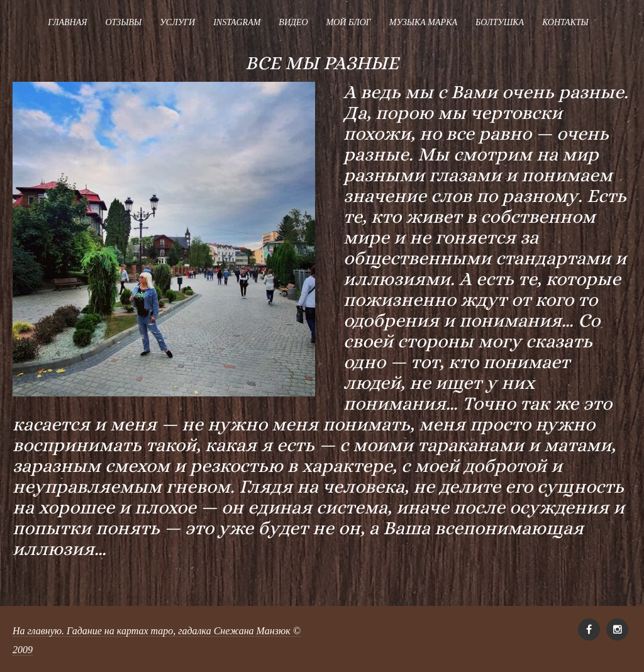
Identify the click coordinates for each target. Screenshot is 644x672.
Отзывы (123, 22)
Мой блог (349, 22)
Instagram (237, 22)
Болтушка (500, 22)
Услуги (177, 22)
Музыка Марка (423, 22)
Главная (67, 22)
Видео (293, 22)
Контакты (565, 22)
